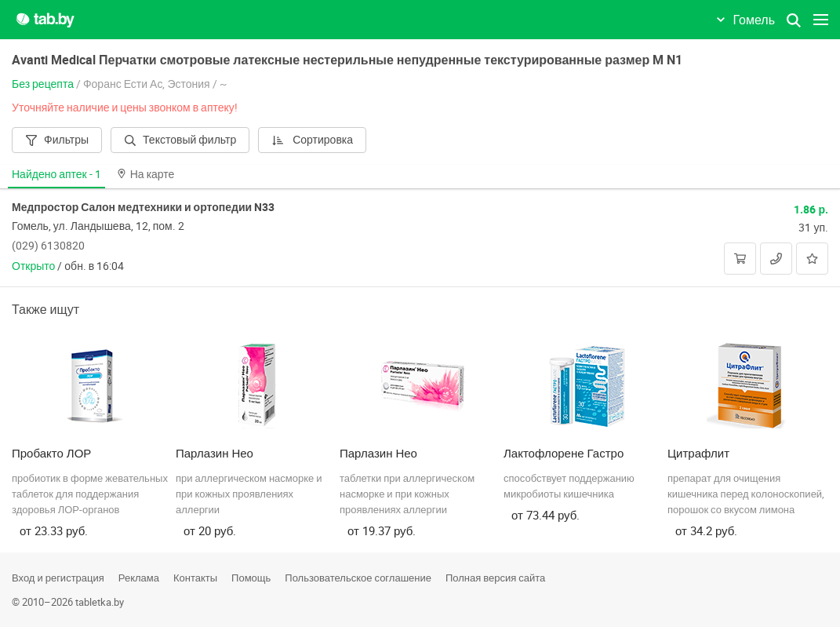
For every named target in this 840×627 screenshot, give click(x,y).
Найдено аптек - (56, 174)
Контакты (195, 578)
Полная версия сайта (495, 578)
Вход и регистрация (58, 578)
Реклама (139, 578)
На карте (146, 174)
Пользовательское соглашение (358, 578)
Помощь (251, 578)
